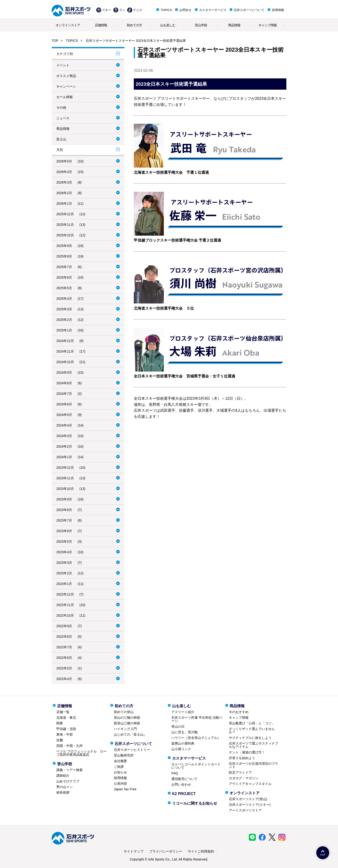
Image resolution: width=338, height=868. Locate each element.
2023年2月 (64, 573)
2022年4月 (64, 679)
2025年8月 (64, 256)
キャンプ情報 (268, 25)
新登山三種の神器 (127, 723)
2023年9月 (64, 499)
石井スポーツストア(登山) (248, 799)
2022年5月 (64, 668)
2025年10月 (65, 235)
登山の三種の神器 (127, 718)
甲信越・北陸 (66, 729)
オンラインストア (68, 25)
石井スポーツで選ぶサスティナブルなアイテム (253, 745)
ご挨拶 (119, 767)
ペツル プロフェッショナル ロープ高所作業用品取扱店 (81, 753)
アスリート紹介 (183, 712)
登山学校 (201, 25)
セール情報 (65, 97)
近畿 (60, 740)
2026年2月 (64, 193)
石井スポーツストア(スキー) (250, 805)
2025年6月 (64, 277)
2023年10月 (65, 489)
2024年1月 (64, 457)
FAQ (175, 773)
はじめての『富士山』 (130, 734)
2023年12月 (65, 468)
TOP (55, 41)
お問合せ (185, 10)
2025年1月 (64, 330)
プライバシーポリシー (166, 851)
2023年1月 (64, 584)
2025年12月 (65, 214)
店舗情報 (101, 25)
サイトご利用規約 (201, 851)
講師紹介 (63, 776)
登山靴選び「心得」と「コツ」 (252, 723)
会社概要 (120, 761)
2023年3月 (64, 563)
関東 (60, 723)
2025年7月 (64, 267)
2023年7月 (64, 520)
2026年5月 (64, 161)
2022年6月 (64, 658)
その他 (61, 108)
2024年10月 (65, 362)
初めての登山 (124, 712)
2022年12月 (65, 594)
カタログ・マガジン (244, 778)
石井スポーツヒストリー (132, 750)
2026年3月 (64, 182)
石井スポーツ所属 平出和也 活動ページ (197, 719)
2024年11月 (65, 351)
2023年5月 (64, 542)
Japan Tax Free (125, 789)
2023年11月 (65, 478)
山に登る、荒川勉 (184, 732)
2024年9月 (64, 373)
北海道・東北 (66, 718)
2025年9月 (64, 246)
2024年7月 (64, 394)
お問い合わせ (181, 784)
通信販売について (184, 779)
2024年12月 (65, 341)
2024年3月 (64, 436)
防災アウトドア (240, 772)
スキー (107, 10)
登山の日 (178, 726)
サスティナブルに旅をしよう (250, 738)
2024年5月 (64, 415)
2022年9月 (64, 626)
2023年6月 (64, 531)
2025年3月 (64, 309)
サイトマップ (134, 851)
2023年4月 (64, 552)
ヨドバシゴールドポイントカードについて (196, 766)
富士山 (61, 139)
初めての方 (134, 25)
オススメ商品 (66, 76)
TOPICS (166, 10)
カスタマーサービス (213, 10)
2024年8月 (64, 383)
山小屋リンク (181, 749)
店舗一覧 (63, 712)
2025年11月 (65, 225)
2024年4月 (64, 425)
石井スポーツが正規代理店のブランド (253, 765)
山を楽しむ (168, 25)
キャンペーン (66, 86)
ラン (122, 10)
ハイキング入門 (125, 729)
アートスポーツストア (245, 810)
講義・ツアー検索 (69, 770)
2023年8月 (64, 510)
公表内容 (120, 784)
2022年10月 (65, 615)
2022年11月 (65, 605)
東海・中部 (65, 734)
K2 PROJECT (184, 794)
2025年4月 (64, 299)
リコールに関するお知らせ (195, 803)
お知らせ (120, 772)
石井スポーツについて (249, 10)
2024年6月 (64, 404)
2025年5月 (64, 288)
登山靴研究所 (124, 755)
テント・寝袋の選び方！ (247, 752)
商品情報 (234, 25)
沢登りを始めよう (242, 758)
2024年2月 (64, 446)
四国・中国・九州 (69, 746)
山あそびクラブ (68, 781)
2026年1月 (64, 204)
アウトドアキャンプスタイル (250, 784)
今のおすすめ (239, 712)
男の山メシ (65, 787)
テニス (138, 10)
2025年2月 (64, 320)
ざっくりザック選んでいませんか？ (252, 730)
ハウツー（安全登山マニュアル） (196, 738)
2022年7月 (64, 647)
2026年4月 (64, 172)
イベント (63, 65)
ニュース (63, 118)
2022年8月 (64, 637)
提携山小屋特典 (183, 743)
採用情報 (278, 10)
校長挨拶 (63, 792)
